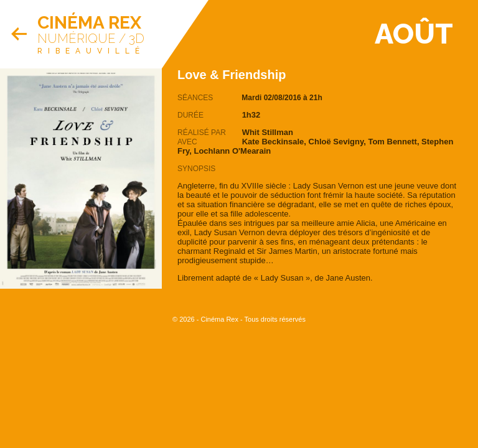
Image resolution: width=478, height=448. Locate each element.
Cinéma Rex (89, 23)
